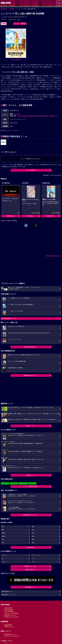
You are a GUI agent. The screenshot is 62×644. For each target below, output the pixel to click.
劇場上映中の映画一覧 (30, 347)
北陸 (33, 536)
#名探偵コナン (22, 483)
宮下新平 (17, 114)
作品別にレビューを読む (11, 617)
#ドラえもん (4, 483)
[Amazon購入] (16, 59)
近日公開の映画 (9, 611)
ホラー (33, 562)
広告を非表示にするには (53, 256)
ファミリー (4, 20)
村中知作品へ (30, 216)
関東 (33, 527)
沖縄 (33, 543)
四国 (33, 540)
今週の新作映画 (9, 610)
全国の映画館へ (30, 547)
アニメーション (13, 20)
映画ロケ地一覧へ (30, 570)
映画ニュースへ (30, 426)
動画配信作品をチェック (30, 375)
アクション (4, 555)
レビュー (16, 24)
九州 (3, 543)
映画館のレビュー (9, 626)
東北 (33, 533)
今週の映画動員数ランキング (9, 318)
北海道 (3, 533)
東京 (3, 527)
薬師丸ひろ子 (53, 116)
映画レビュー (30, 475)
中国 (3, 540)
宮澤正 (36, 116)
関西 (3, 530)
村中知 (20, 116)
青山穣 (41, 116)
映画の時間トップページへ (9, 595)
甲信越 (3, 536)
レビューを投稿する (30, 170)
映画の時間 (4, 9)
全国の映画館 (8, 625)
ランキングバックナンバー (12, 636)
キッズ (33, 559)
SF (2, 559)
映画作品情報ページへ (7, 591)
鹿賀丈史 (46, 116)
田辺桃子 (25, 116)
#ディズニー (32, 483)
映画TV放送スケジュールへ (30, 515)
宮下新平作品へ (10, 216)
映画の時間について (30, 587)
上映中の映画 (8, 608)
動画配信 (23, 24)
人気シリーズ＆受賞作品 (11, 613)
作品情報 (12, 9)
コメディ (4, 562)
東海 (33, 530)
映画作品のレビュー (10, 615)
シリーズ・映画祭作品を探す (30, 486)
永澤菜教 (31, 116)
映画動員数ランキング (11, 634)
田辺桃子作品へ (51, 216)
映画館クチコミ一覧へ (30, 566)
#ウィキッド (13, 483)
